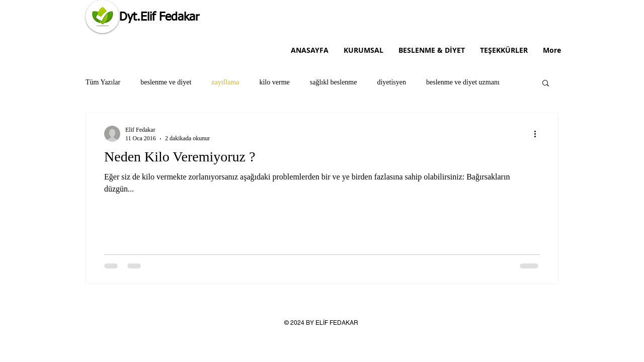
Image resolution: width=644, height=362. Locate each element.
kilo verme (274, 82)
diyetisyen (391, 82)
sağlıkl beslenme (334, 82)
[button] (546, 84)
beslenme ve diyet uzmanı (463, 82)
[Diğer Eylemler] (538, 134)
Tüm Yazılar (103, 82)
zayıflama (225, 82)
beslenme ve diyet (166, 82)
